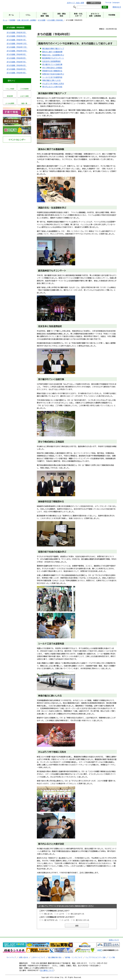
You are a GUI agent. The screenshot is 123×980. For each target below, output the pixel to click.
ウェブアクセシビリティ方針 (95, 958)
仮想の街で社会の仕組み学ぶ (53, 74)
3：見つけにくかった (81, 920)
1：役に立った (47, 914)
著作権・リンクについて (74, 958)
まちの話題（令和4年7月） (17, 62)
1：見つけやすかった (50, 920)
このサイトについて (38, 958)
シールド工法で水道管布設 (52, 77)
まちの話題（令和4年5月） (17, 69)
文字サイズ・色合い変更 (75, 3)
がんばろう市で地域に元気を (53, 84)
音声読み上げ (95, 3)
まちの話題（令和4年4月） (17, 73)
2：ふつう (60, 914)
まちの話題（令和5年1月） (17, 40)
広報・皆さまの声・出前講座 (27, 20)
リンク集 (112, 958)
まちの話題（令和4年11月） (17, 47)
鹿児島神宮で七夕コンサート (53, 58)
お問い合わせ (23, 958)
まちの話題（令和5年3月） (17, 33)
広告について (114, 940)
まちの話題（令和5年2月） (17, 36)
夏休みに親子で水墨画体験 (52, 52)
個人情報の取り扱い (55, 958)
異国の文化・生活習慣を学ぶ (53, 55)
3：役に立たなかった (76, 914)
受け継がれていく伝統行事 (52, 64)
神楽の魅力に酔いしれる (51, 80)
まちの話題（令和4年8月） (17, 58)
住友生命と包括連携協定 (51, 61)
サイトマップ (11, 958)
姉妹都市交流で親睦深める (52, 71)
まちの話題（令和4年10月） (17, 51)
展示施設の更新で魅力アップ (53, 49)
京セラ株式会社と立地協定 (52, 68)
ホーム (5, 20)
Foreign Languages (113, 3)
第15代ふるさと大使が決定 (52, 87)
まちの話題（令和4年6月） (17, 65)
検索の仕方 (117, 7)
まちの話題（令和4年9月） (17, 54)
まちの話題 (42, 20)
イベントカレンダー (17, 140)
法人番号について (47, 970)
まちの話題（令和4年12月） (17, 44)
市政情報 (12, 20)
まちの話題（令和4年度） (56, 20)
